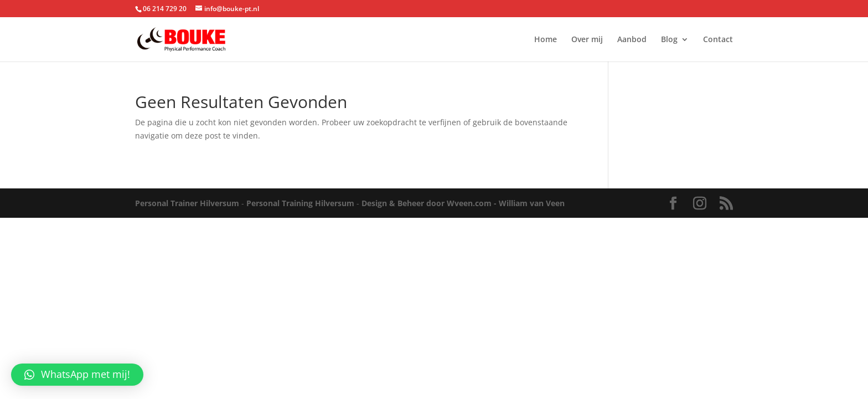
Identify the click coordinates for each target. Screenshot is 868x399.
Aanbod (632, 40)
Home (546, 40)
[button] (77, 375)
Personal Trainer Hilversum (187, 203)
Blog (669, 40)
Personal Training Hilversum (300, 203)
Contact (718, 40)
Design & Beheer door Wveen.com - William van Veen (463, 203)
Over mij (587, 40)
